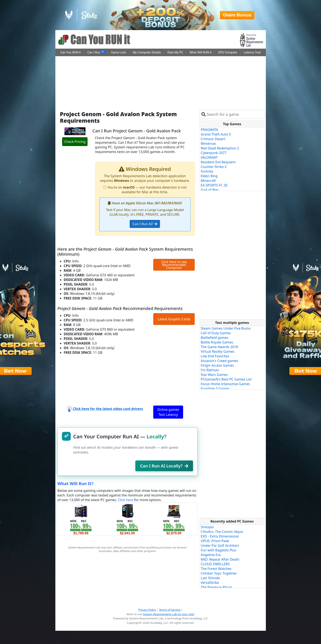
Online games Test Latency (168, 412)
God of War (210, 190)
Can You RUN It (70, 53)
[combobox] (235, 114)
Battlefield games (215, 338)
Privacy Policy (147, 610)
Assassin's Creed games (220, 361)
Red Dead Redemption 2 (220, 148)
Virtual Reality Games (218, 351)
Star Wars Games (214, 375)
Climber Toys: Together (219, 573)
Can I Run (96, 52)
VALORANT (209, 157)
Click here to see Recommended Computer (174, 265)
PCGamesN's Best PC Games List (226, 379)
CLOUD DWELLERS (215, 564)
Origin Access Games (217, 365)
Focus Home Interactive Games (225, 384)
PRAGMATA (210, 130)
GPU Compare (228, 53)
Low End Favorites (215, 356)
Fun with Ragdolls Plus (219, 550)
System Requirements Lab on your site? (169, 614)
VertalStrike (210, 583)
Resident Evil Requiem (218, 162)
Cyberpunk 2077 (214, 153)
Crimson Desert (213, 139)
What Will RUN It (201, 53)
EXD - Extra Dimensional (220, 536)
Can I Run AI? (145, 224)
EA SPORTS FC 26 (214, 185)
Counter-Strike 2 (214, 167)
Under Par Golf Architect (220, 546)
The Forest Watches (216, 569)
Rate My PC (175, 53)
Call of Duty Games (216, 333)
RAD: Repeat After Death (220, 559)
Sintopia (207, 527)
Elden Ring (209, 176)
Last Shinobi (210, 578)
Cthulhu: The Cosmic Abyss (222, 532)
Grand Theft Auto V (216, 134)
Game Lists (119, 53)
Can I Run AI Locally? (164, 466)
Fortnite (207, 171)
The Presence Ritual (216, 587)
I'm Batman (210, 370)
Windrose (208, 144)
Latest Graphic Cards (174, 319)
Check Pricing (75, 142)
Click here (126, 500)
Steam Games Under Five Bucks (226, 328)
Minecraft (208, 181)
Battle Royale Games (217, 342)
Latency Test (252, 53)
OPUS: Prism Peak (215, 541)
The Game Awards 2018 (219, 347)
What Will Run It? (75, 484)
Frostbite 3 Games (215, 389)
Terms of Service (170, 610)
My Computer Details (147, 53)
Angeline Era (211, 555)
